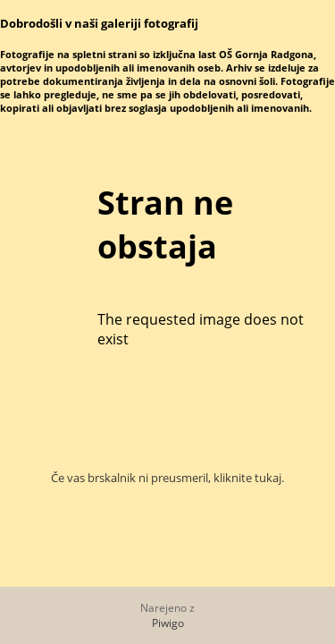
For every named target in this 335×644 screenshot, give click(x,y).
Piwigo (168, 623)
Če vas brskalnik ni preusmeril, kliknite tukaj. (167, 478)
